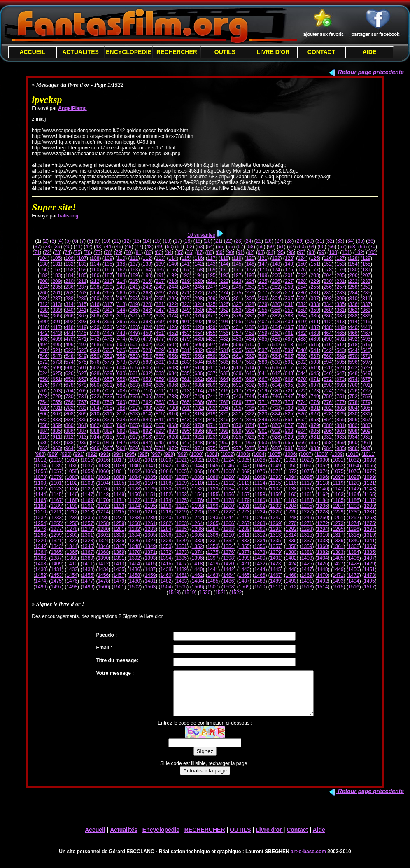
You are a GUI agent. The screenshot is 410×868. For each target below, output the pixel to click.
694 (276, 385)
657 (134, 379)
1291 (276, 529)
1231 (369, 512)
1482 (166, 581)
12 (127, 241)
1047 (244, 466)
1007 (306, 454)
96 (291, 252)
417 (56, 327)
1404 (323, 558)
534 (224, 350)
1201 (244, 506)
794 (224, 408)
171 (237, 270)
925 (237, 437)
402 (198, 322)
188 (121, 275)
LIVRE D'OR (273, 52)
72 (47, 252)
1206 (323, 506)
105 (56, 258)
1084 (135, 477)
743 (237, 397)
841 (160, 420)
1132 (197, 489)
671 (315, 379)
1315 (307, 535)
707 (108, 391)
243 (160, 287)
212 (95, 281)
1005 (275, 454)
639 (237, 373)
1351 (182, 546)
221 (212, 281)
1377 (244, 552)
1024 (229, 460)
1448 (323, 569)
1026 (260, 460)
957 (315, 443)
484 (250, 339)
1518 (174, 593)
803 (340, 408)
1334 (260, 541)
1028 (291, 460)
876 (276, 425)
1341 (369, 541)
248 (224, 287)
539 (289, 350)
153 (340, 264)
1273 (338, 523)
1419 (213, 564)
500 (121, 345)
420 (95, 327)
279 (289, 293)
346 (147, 310)
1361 (338, 546)
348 (173, 310)
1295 (338, 529)
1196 (166, 506)
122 (276, 258)
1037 (87, 466)
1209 (369, 506)
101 (346, 252)
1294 (323, 529)
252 (276, 287)
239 (108, 287)
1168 (72, 500)
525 (108, 350)
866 (147, 425)
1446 (291, 569)
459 (263, 333)
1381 (307, 552)
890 (121, 431)
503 (160, 345)
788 (147, 408)
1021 (182, 460)
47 (139, 247)
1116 (291, 483)
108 (95, 258)
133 (82, 264)
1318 (354, 535)
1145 (56, 495)
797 (263, 408)
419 (82, 327)
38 (48, 247)
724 (328, 391)
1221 (213, 512)
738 (173, 397)
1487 (244, 581)
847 (237, 420)
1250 (323, 518)
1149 (119, 495)
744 (250, 397)
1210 (41, 512)
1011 (369, 454)
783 (82, 408)
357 (289, 310)
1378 (260, 552)
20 (208, 241)
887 (82, 431)
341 (82, 310)
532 (198, 350)
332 (302, 304)
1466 (260, 575)
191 (160, 275)
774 (302, 402)
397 (134, 322)
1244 (229, 518)
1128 (135, 489)
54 (210, 247)
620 (328, 368)
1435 (119, 569)
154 (354, 264)
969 (134, 448)
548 (70, 356)
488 (302, 339)
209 (56, 281)
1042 (166, 466)
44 (108, 247)
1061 (119, 471)
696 (302, 385)
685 (160, 385)
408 (276, 322)
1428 (354, 564)
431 (237, 327)
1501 (119, 587)
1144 (41, 495)
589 (263, 362)
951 (237, 443)
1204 (291, 506)
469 (56, 339)
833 (56, 420)
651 (56, 379)
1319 (369, 535)
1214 (103, 512)
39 (57, 247)
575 (82, 362)
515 (315, 345)
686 (173, 385)
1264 (197, 523)
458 (250, 333)
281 (315, 293)
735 (134, 397)
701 (366, 385)
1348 (135, 546)
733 (108, 397)
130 (44, 264)
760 (121, 402)
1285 (182, 529)
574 (70, 362)
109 (108, 258)
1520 (205, 593)
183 (56, 275)
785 (108, 408)
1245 (244, 518)
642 (276, 373)
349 (186, 310)
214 (121, 281)
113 (160, 258)
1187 (369, 500)
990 (66, 454)
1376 (229, 552)
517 (340, 345)
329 (263, 304)
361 (340, 310)
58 (250, 247)
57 (241, 247)
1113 (244, 483)
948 (198, 443)
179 (340, 270)
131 (56, 264)
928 (276, 437)
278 (276, 293)
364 (44, 316)
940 (95, 443)
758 (95, 402)
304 (276, 299)
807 (56, 414)
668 (276, 379)
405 (237, 322)
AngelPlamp (72, 108)
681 (108, 385)
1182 (291, 500)
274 (224, 293)
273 (212, 293)
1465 (244, 575)
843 (186, 420)
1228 (323, 512)
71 (37, 252)
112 (147, 258)
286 (44, 299)
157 (56, 270)
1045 (213, 466)
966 (95, 448)
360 (328, 310)
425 (160, 327)
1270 (291, 523)
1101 (56, 483)
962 (44, 448)
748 (302, 397)
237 (82, 287)
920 (173, 437)
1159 (276, 495)
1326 (135, 541)
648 (354, 373)
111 (134, 258)
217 (160, 281)
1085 (150, 477)
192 (173, 275)
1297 (369, 529)
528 (147, 350)
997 (156, 454)
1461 (182, 575)
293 (134, 299)
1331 (213, 541)
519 (366, 345)
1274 (354, 523)
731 (82, 397)
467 (366, 333)
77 (98, 252)
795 (237, 408)
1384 (354, 552)
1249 (307, 518)
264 (95, 293)
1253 (369, 518)
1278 (72, 529)
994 (117, 454)
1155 (213, 495)
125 (315, 258)
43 (98, 247)
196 (224, 275)
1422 (260, 564)
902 (276, 431)
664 (224, 379)
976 (224, 448)
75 (78, 252)
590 (276, 362)
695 (289, 385)
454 (198, 333)
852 (302, 420)
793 (212, 408)
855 (340, 420)
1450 (354, 569)
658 (147, 379)
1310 (229, 535)
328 (250, 304)
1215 (119, 512)
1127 (119, 489)
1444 (260, 569)
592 (302, 362)
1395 (182, 558)
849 (263, 420)
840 (147, 420)
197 (237, 275)
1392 (135, 558)
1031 (338, 460)
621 (340, 368)
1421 (244, 564)
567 (315, 356)
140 (173, 264)
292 (121, 299)
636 (198, 373)
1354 (229, 546)
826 (302, 414)
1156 (229, 495)
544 (354, 350)
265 (108, 293)
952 (250, 443)
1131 (182, 489)
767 (212, 402)
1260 (135, 523)
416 (44, 327)
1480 (135, 581)
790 (173, 408)
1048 (260, 466)
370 (121, 316)
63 (302, 247)
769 (237, 402)
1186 (354, 500)
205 (340, 275)
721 (289, 391)
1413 (119, 564)
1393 (150, 558)
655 (108, 379)
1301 (87, 535)
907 (340, 431)
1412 (103, 564)
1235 (87, 518)
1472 (354, 575)
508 (224, 345)
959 (340, 443)
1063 (150, 471)
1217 (150, 512)
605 (134, 368)
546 (44, 356)
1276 (41, 529)
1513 (307, 587)
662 (198, 379)
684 (147, 385)
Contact (297, 838)
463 (315, 333)
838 (121, 420)
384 (302, 316)
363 (366, 310)
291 (108, 299)
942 (121, 443)
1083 (119, 477)
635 (186, 373)
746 (276, 397)
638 (224, 373)
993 (105, 454)
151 (315, 264)
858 (44, 425)
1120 (354, 483)
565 (289, 356)
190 (147, 275)
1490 (291, 581)
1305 (150, 535)
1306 (166, 535)
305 (289, 299)
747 (289, 397)
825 (289, 414)
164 (147, 270)
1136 (260, 489)
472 (95, 339)
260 (44, 293)
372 (147, 316)
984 (328, 448)
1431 (56, 569)
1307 (182, 535)
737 (160, 397)
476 (147, 339)
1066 (197, 471)
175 (289, 270)
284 (354, 293)
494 (44, 345)
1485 (213, 581)
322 (173, 304)
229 (315, 281)
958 (328, 443)
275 (237, 293)
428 (198, 327)
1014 (72, 460)
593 (315, 362)
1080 (72, 477)
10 (106, 241)
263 (82, 293)
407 (263, 322)
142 (198, 264)
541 (315, 350)
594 (328, 362)
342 (95, 310)
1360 (323, 546)
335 (340, 304)
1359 (307, 546)
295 (160, 299)
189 (134, 275)
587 (237, 362)
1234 (72, 518)
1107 (150, 483)
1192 (103, 506)
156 (44, 270)
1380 (291, 552)
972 (173, 448)
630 (121, 373)
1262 (166, 523)
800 (302, 408)
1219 (182, 512)
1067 (213, 471)
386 (328, 316)
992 (92, 454)
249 (237, 287)
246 (198, 287)
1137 (276, 489)
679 (82, 385)
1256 (72, 523)
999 (182, 454)
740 (198, 397)
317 (108, 304)
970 (147, 448)
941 (108, 443)
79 (118, 252)
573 (56, 362)
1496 (41, 587)
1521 (221, 593)
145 (237, 264)
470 (70, 339)
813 (134, 414)
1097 (338, 477)
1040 (135, 466)
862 (95, 425)
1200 (229, 506)
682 (121, 385)
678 (70, 385)
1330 (197, 541)
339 (56, 310)
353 (237, 310)
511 (263, 345)
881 (340, 425)
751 (340, 397)
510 (250, 345)
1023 (213, 460)
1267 (244, 523)
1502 (135, 587)
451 (160, 333)
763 (160, 402)
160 (95, 270)
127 (340, 258)
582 (173, 362)
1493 (338, 581)
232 (354, 281)
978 (250, 448)
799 (289, 408)
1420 (229, 564)
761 (134, 402)
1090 (229, 477)
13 (137, 241)
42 (88, 247)
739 (186, 397)
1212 (72, 512)
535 (237, 350)
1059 (87, 471)
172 (250, 270)
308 (328, 299)
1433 (87, 569)
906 (328, 431)
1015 (87, 460)
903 (289, 431)
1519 (190, 593)
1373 (182, 552)
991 (79, 454)
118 (224, 258)
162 (121, 270)
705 (82, 391)
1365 (56, 552)
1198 (197, 506)
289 (82, 299)
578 (121, 362)
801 (315, 408)
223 (237, 281)
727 (366, 391)
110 (121, 258)
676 (44, 385)
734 (121, 397)
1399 (244, 558)
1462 (197, 575)
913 (82, 437)
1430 (41, 569)
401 (186, 322)
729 (56, 397)
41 (78, 247)
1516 (354, 587)
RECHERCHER (177, 52)
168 (198, 270)
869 (186, 425)
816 (173, 414)
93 (260, 252)
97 (301, 252)
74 (67, 252)
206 (354, 275)
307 (315, 299)
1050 (291, 466)
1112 (229, 483)
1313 (276, 535)
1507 (213, 587)
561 (237, 356)
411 (315, 322)
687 (186, 385)
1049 (276, 466)
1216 (135, 512)
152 (328, 264)
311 (366, 299)
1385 (369, 552)
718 (250, 391)
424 (147, 327)
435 (289, 327)
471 (82, 339)
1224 (260, 512)
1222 (229, 512)
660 (173, 379)
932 (328, 437)
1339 (338, 541)
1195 (150, 506)
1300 (72, 535)
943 (134, 443)
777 (340, 402)
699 (340, 385)
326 (224, 304)
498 (95, 345)
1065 (182, 471)
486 (276, 339)
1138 (291, 489)
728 (44, 397)
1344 (72, 546)
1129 (150, 489)
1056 (41, 471)
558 (198, 356)
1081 (87, 477)
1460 (166, 575)
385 (315, 316)
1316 (323, 535)
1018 (135, 460)
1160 (291, 495)
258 (354, 287)
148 (276, 264)
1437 (150, 569)
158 (70, 270)
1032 (354, 460)
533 (212, 350)
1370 (135, 552)
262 (70, 293)
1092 (260, 477)
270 (173, 293)
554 (147, 356)
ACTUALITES (80, 52)
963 (56, 448)
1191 (87, 506)
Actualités (124, 838)
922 (198, 437)
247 (212, 287)
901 (263, 431)
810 (95, 414)
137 (134, 264)
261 (56, 293)
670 (302, 379)
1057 (56, 471)
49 (159, 247)
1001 (212, 454)
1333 (244, 541)
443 (56, 333)
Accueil (95, 838)
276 (250, 293)
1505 (182, 587)
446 (95, 333)
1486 (229, 581)
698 (328, 385)
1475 (56, 581)
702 (44, 391)
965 (82, 448)
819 (212, 414)
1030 (323, 460)
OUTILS (225, 52)
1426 (323, 564)
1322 (72, 541)
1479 (119, 581)
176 (302, 270)
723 (315, 391)
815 (160, 414)
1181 (276, 500)
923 (212, 437)
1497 (56, 587)
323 (186, 304)
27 (279, 241)
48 (149, 247)
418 (70, 327)
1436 (135, 569)
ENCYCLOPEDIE (128, 52)
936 (44, 443)
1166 (41, 500)
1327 (150, 541)
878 (302, 425)
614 (250, 368)
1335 (276, 541)
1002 (228, 454)
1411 (87, 564)
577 (108, 362)
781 (56, 408)
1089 (213, 477)
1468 (291, 575)
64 (312, 247)
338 (44, 310)
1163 (338, 495)
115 (186, 258)
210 (70, 281)
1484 (197, 581)
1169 (87, 500)
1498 (72, 587)
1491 (307, 581)
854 (328, 420)
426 (173, 327)
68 (352, 247)
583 (186, 362)
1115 (276, 483)
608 (173, 368)
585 (212, 362)
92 (250, 252)
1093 (276, 477)
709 (134, 391)
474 (121, 339)
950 (224, 443)
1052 (323, 466)
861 (82, 425)
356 (276, 310)
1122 (41, 489)
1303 (119, 535)
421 (108, 327)
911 (56, 437)
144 (224, 264)
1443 (244, 569)
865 (134, 425)
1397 (213, 558)
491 (340, 339)
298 (198, 299)
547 (56, 356)
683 (134, 385)
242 (147, 287)
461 (289, 333)
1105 (119, 483)
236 (70, 287)
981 (289, 448)
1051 (307, 466)
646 (328, 373)
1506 (197, 587)
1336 (291, 541)
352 (224, 310)
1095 (307, 477)
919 (160, 437)
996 (143, 454)
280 (302, 293)
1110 (197, 483)
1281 (119, 529)
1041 (150, 466)
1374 (197, 552)
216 (147, 281)
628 (95, 373)
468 (44, 339)
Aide (319, 838)
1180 (260, 500)
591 (289, 362)
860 (70, 425)
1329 (182, 541)
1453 (56, 575)
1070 (260, 471)
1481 (150, 581)
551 (108, 356)
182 (44, 275)
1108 (166, 483)
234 (44, 287)
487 (289, 339)
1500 (103, 587)
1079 (56, 477)
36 (370, 241)
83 (159, 252)
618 (302, 368)
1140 (323, 489)
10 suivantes (201, 235)
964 (70, 448)
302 (250, 299)
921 (186, 437)
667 (263, 379)
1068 (229, 471)
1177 (213, 500)
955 (289, 443)
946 (173, 443)
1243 (213, 518)
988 (40, 454)
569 (340, 356)
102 (359, 252)
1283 (150, 529)
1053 (338, 466)
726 (354, 391)
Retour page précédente (366, 72)
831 (366, 414)
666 (250, 379)
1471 (338, 575)
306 (302, 299)
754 (44, 402)
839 (134, 420)
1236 (103, 518)
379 (237, 316)
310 (354, 299)
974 (198, 448)
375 (186, 316)
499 (108, 345)
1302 (103, 535)
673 (340, 379)
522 (70, 350)
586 (224, 362)
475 (134, 339)
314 (70, 304)
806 (44, 414)
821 (237, 414)
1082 (103, 477)
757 (82, 402)
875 (263, 425)
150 (302, 264)
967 (108, 448)
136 (121, 264)
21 (218, 241)
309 (340, 299)
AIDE (369, 52)
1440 (197, 569)
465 (340, 333)
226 (276, 281)
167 (186, 270)
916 (121, 437)
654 (95, 379)
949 (212, 443)
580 (147, 362)
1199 (213, 506)
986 (354, 448)
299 (212, 299)
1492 (323, 581)
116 (198, 258)
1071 (276, 471)
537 (263, 350)
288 (70, 299)
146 (250, 264)
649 (366, 373)
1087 (182, 477)
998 (169, 454)
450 (147, 333)
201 (289, 275)
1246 (260, 518)
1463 (213, 575)
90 (230, 252)
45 (118, 247)
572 (44, 362)
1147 (87, 495)
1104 (103, 483)
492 (354, 339)
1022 (197, 460)
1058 (72, 471)
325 (212, 304)
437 (315, 327)
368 (95, 316)
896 (198, 431)
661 (186, 379)
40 (68, 247)
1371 (150, 552)
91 (240, 252)
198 (250, 275)
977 (237, 448)
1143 (369, 489)
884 (44, 431)
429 (212, 327)
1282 (135, 529)
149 (289, 264)
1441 (213, 569)
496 (70, 345)
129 (366, 258)
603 (108, 368)
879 (315, 425)
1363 (369, 546)
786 (121, 408)
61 (281, 247)
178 (328, 270)
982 (302, 448)
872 (224, 425)
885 (56, 431)
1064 (166, 471)
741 (212, 397)
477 (160, 339)
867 (160, 425)
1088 (197, 477)
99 (321, 252)
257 (340, 287)
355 (263, 310)
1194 (135, 506)
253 (289, 287)
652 (70, 379)
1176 (197, 500)
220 (198, 281)
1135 (244, 489)
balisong (68, 216)
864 (121, 425)
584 (198, 362)
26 (269, 241)
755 (56, 402)
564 (276, 356)
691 (237, 385)
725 (340, 391)
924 (224, 437)
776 (328, 402)
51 (180, 247)
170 (224, 270)
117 (212, 258)
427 (186, 327)
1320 (41, 541)
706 (95, 391)
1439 (182, 569)
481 (212, 339)
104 (44, 258)
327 (237, 304)
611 (212, 368)
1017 (119, 460)
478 (173, 339)
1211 (56, 512)
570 (354, 356)
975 (212, 448)
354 (250, 310)
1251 (338, 518)
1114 (260, 483)
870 (198, 425)
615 (263, 368)
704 (70, 391)
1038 (103, 466)
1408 (41, 564)
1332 (229, 541)
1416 (166, 564)
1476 (72, 581)
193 (186, 275)
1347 (119, 546)
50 (169, 247)
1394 (166, 558)
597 (366, 362)
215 (134, 281)
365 (56, 316)
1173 (150, 500)
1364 (41, 552)
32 (330, 241)
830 (354, 414)
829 (340, 414)
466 (354, 333)
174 (276, 270)
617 (289, 368)
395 (108, 322)
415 (366, 322)
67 (342, 247)
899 (237, 431)
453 (186, 333)
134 (95, 264)
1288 (229, 529)
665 (237, 379)
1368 (103, 552)
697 (315, 385)
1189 (56, 506)
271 (186, 293)
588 (250, 362)
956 (302, 443)
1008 (322, 454)
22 (228, 241)
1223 (244, 512)
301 (237, 299)
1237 (119, 518)
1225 (276, 512)
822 (250, 414)
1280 (103, 529)
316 (95, 304)
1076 (354, 471)
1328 (166, 541)
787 (134, 408)
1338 (323, 541)
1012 (41, 460)
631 (134, 373)
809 (82, 414)
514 (302, 345)
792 (198, 408)
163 (134, 270)
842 (173, 420)
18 (188, 241)
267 (134, 293)
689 (212, 385)
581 (160, 362)
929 (289, 437)
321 (160, 304)
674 (354, 379)
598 (44, 368)
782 (70, 408)
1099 (369, 477)
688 (198, 385)
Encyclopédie (161, 838)
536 (250, 350)
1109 (182, 483)
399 (160, 322)
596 (354, 362)
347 (160, 310)
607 (160, 368)
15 (157, 241)
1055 (369, 466)
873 (237, 425)
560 (224, 356)
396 (121, 322)
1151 (150, 495)
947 (186, 443)
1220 (197, 512)
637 (212, 373)
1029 (307, 460)
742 (224, 397)
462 (302, 333)
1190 (72, 506)
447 (108, 333)
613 (237, 368)
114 (173, 258)
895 (186, 431)
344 (121, 310)
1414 (135, 564)
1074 (323, 471)
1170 (103, 500)
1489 (276, 581)
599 (56, 368)
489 (315, 339)
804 (354, 408)
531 (186, 350)
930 (302, 437)
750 (328, 397)
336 (354, 304)
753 (366, 397)
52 (190, 247)
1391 (119, 558)
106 (70, 258)
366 (70, 316)
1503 (150, 587)
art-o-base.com (308, 860)
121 (263, 258)
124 (302, 258)
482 (224, 339)
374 (173, 316)
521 (56, 350)
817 (186, 414)
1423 (276, 564)
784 (95, 408)
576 (95, 362)
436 (302, 327)
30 (309, 241)
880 (328, 425)
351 (212, 310)
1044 (197, 466)
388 (354, 316)
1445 (276, 569)
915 (108, 437)
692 (250, 385)
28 (289, 241)
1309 (213, 535)
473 (108, 339)
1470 (323, 575)
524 (95, 350)
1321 (56, 541)
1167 (56, 500)
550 (95, 356)
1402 (291, 558)
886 (70, 431)
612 (224, 368)
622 (354, 368)
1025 (244, 460)
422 (121, 327)
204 (328, 275)
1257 (87, 523)
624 (44, 373)
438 (328, 327)
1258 (103, 523)
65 (322, 247)
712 (173, 391)
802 (328, 408)
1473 (369, 575)
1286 (197, 529)
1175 (182, 500)
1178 (229, 500)
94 (271, 252)
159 (82, 270)
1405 (338, 558)
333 (315, 304)
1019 (150, 460)
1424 (291, 564)
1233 (56, 518)
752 (354, 397)
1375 (213, 552)
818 (198, 414)
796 (250, 408)
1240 (166, 518)
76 (87, 252)
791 (186, 408)
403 (212, 322)
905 (315, 431)
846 (224, 420)
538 (276, 350)
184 (70, 275)
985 (340, 448)
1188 (41, 506)
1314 (291, 535)
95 (281, 252)
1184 (323, 500)
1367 (87, 552)
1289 (244, 529)
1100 (41, 483)
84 (169, 252)
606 (147, 368)
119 (237, 258)
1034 (41, 466)
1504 (166, 587)
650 (44, 379)
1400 (260, 558)
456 (224, 333)
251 (263, 287)
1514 (323, 587)
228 (302, 281)
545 (366, 350)
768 (224, 402)
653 (82, 379)
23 (238, 241)
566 (302, 356)
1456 (103, 575)
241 (134, 287)
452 (173, 333)
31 (320, 241)
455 (212, 333)
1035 (56, 466)
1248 (291, 518)
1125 (87, 489)
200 (276, 275)
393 (82, 322)
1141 (338, 489)
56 (230, 247)
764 (173, 402)
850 (276, 420)
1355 (244, 546)
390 (44, 322)
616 (276, 368)
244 (173, 287)
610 (198, 368)
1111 (213, 483)
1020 (166, 460)
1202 (260, 506)
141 (186, 264)
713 (186, 391)
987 (366, 448)
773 (289, 402)
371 (134, 316)
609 (186, 368)
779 (366, 402)
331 (289, 304)
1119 (338, 483)
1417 (182, 564)
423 (134, 327)
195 (212, 275)
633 (160, 373)
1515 (338, 587)
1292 (291, 529)
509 (237, 345)
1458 (135, 575)
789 (160, 408)
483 (237, 339)
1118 (323, 483)
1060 (103, 471)
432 (250, 327)
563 (263, 356)
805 (366, 408)
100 (333, 252)
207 (366, 275)
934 (354, 437)
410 (302, 322)
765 (186, 402)
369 (108, 316)
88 (210, 252)
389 (366, 316)
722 (302, 391)
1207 (338, 506)
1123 (56, 489)
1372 (166, 552)
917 (134, 437)
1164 (354, 495)
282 (328, 293)
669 (289, 379)
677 (56, 385)
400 (173, 322)
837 (108, 420)
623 (366, 368)
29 (299, 241)
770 (250, 402)
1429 (369, 564)
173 (263, 270)
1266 (229, 523)
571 (366, 356)
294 (147, 299)
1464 (229, 575)
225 (263, 281)
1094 (291, 477)
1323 (87, 541)
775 (315, 402)
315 (82, 304)
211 (82, 281)
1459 (150, 575)
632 (147, 373)
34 (350, 241)
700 (354, 385)
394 (95, 322)
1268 (260, 523)
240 (121, 287)
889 (108, 431)
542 (328, 350)
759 (108, 402)
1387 (56, 558)
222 (224, 281)
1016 (103, 460)
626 (70, 373)
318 (121, 304)
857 (366, 420)
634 (173, 373)
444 (70, 333)
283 (340, 293)
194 (198, 275)
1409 (56, 564)
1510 (260, 587)
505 (186, 345)
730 (70, 397)
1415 (150, 564)
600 (70, 368)
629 (108, 373)
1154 (197, 495)
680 (95, 385)
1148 (103, 495)
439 (340, 327)
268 (147, 293)
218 (173, 281)
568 (328, 356)
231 (340, 281)
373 (160, 316)
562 (250, 356)
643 (289, 373)
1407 (369, 558)
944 (147, 443)
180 (354, 270)
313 (56, 304)
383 (289, 316)
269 (160, 293)
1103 (87, 483)
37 (37, 247)
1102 (72, 483)
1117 (307, 483)
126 (328, 258)
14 (147, 241)
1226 (291, 512)
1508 (229, 587)
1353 (213, 546)
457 (237, 333)
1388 (72, 558)
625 (56, 373)
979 (263, 448)
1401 (276, 558)
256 (328, 287)
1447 (307, 569)
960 (354, 443)
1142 (354, 489)
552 (121, 356)
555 (160, 356)
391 (56, 322)
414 (354, 322)
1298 (41, 535)
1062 (135, 471)
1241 (182, 518)
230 (328, 281)
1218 (166, 512)
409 (289, 322)
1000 (197, 454)
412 (328, 322)
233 (366, 281)
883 (366, 425)
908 (354, 431)
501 (134, 345)
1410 (72, 564)
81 (139, 252)
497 (82, 345)
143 (212, 264)
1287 (213, 529)
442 (44, 333)
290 (95, 299)
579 (134, 362)
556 (173, 356)
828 (328, 414)
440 (354, 327)
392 (70, 322)
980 (276, 448)
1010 (353, 454)
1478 (103, 581)
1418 (197, 564)
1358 (291, 546)
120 (250, 258)
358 (302, 310)
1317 (338, 535)
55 (220, 247)
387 (340, 316)
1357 (276, 546)
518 (354, 345)
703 (56, 391)
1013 (56, 460)
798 (276, 408)
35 (360, 241)
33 (340, 241)
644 (302, 373)
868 (173, 425)
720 (276, 391)
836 (95, 420)
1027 (276, 460)
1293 (307, 529)
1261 (150, 523)
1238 (135, 518)
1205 (307, 506)
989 (53, 454)
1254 (41, 523)
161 (108, 270)
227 (289, 281)
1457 (119, 575)
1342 (41, 546)
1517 (369, 587)
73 (57, 252)
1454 (72, 575)
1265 (213, 523)
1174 (166, 500)
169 (212, 270)
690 (224, 385)
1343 (56, 546)
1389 (87, 558)
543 (340, 350)
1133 (213, 489)
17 (177, 241)
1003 (243, 454)
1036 (72, 466)
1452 (41, 575)
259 (366, 287)
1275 (369, 523)
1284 (166, 529)
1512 (291, 587)
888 (95, 431)
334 (328, 304)
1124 (72, 489)
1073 (307, 471)
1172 (135, 500)
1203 (276, 506)
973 (186, 448)
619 (315, 368)
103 (372, 252)
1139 (307, 489)
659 (160, 379)
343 (108, 310)
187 (108, 275)
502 (147, 345)
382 (276, 316)
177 (315, 270)
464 (328, 333)
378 (224, 316)
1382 (323, 552)
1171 (119, 500)
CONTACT (321, 52)
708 (121, 391)
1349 (150, 546)
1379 (276, 552)
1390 (103, 558)
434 (276, 327)
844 (198, 420)
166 (173, 270)
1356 (260, 546)
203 (315, 275)
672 (328, 379)
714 (198, 391)
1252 (354, 518)
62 (291, 247)
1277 (56, 529)
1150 (135, 495)
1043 (182, 466)
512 (276, 345)
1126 (103, 489)
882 (354, 425)
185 (82, 275)
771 (263, 402)
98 (311, 252)
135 (108, 264)
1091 (244, 477)
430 (224, 327)
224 (250, 281)
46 (129, 247)
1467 (276, 575)
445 (82, 333)
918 (147, 437)
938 (70, 443)
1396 (197, 558)
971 (160, 448)
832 (44, 420)
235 (56, 287)
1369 (119, 552)
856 (354, 420)
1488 (260, 581)
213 (108, 281)
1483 (182, 581)
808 (70, 414)
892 (147, 431)
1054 (354, 466)
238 (95, 287)
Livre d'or (269, 838)
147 (263, 264)
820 (224, 414)
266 (121, 293)
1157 (244, 495)
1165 (369, 495)
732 (95, 397)
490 (328, 339)
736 (147, 397)
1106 (135, 483)
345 (134, 310)
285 (366, 293)
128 (354, 258)
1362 (354, 546)
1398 (229, 558)
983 (315, 448)
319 (134, 304)
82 (149, 252)
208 (44, 281)
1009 (337, 454)
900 (250, 431)
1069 (244, 471)
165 (160, 270)
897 (212, 431)
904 (302, 431)
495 (56, 345)
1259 (119, 523)
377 (212, 316)
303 (263, 299)
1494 (354, 581)
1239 (150, 518)
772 (276, 402)
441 (366, 327)
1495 (369, 581)
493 (366, 339)
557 (186, 356)
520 (44, 350)
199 (263, 275)
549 (82, 356)
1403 (307, 558)
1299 (56, 535)
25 (259, 241)
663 (212, 379)
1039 (119, 466)
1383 (338, 552)
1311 (244, 535)
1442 (229, 569)
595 (340, 362)
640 (250, 373)
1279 (87, 529)
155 (366, 264)
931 (315, 437)
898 (224, 431)
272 (198, 293)
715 (212, 391)
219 (186, 281)
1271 (307, 523)
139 (160, 264)
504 (173, 345)
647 (340, 373)
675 (366, 379)
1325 (119, 541)
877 (289, 425)
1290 (260, 529)
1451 (369, 569)
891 (134, 431)
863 (108, 425)
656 (121, 379)
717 (237, 391)
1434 (103, 569)
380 (250, 316)
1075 (338, 471)
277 (263, 293)
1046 (229, 466)
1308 (197, 535)
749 (315, 397)
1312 (260, 535)
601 (82, 368)
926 (250, 437)
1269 (276, 523)
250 (250, 287)
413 (340, 322)
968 (121, 448)
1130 (166, 489)
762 (147, 402)
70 (373, 247)
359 (315, 310)
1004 (259, 454)
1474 (41, 581)
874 (250, 425)
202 (302, 275)
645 (315, 373)
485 (263, 339)
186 (95, 275)
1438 (166, 569)
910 (44, 437)
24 (248, 241)
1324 (103, 541)
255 (315, 287)
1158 (260, 495)
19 (198, 241)
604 (121, 368)
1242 (197, 518)
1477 (87, 581)
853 (315, 420)
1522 (236, 593)
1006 (290, 454)
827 (315, 414)
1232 (41, 518)
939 (82, 443)
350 (198, 310)
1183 (307, 500)
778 (354, 402)
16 (167, 241)
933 (340, 437)
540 (302, 350)
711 (160, 391)
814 (147, 414)
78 (108, 252)
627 (82, 373)
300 (224, 299)
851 (289, 420)
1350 (166, 546)
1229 (338, 512)
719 (263, 391)
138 (147, 264)
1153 (182, 495)
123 (289, 258)
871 (212, 425)
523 (82, 350)
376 (198, 316)
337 (366, 304)
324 (198, 304)
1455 (87, 575)
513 (289, 345)
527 (134, 350)
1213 (87, 512)
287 (56, 299)
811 (108, 414)
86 (189, 252)
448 (121, 333)
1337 (307, 541)
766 (198, 402)
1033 (369, 460)
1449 (338, 569)
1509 (244, 587)
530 (173, 350)
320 (147, 304)
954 (276, 443)
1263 (182, 523)
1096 (323, 477)
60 (271, 247)
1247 (276, 518)
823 (263, 414)
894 (173, 431)
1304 (135, 535)
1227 (307, 512)
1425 (307, 564)
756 (70, 402)
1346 (103, 546)
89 (220, 252)
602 (95, 368)
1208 (354, 506)
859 (56, 425)
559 (212, 356)
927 (263, 437)
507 (212, 345)
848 (250, 420)
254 (302, 287)
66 (332, 247)
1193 (119, 506)
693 (263, 385)
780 (44, 408)
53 (200, 247)
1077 (369, 471)
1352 (197, 546)
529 (160, 350)
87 (199, 252)
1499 (87, 587)
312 (44, 304)
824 (276, 414)
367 (82, 316)
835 (82, 420)
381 (263, 316)
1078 (41, 477)
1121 (369, 483)
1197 (182, 506)
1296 (354, 529)
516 (328, 345)
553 (134, 356)
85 (179, 252)
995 (130, 454)
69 (362, 247)
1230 (354, 512)
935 (366, 437)
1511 (276, 587)
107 (82, 258)
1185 (338, 500)
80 (128, 252)
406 (250, 322)
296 (173, 299)
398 (147, 322)
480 (198, 339)
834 (70, 420)
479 (186, 339)
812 (121, 414)
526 (121, 350)
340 (70, 310)
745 (263, 397)
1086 (166, 477)
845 (212, 420)
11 (116, 241)
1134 (229, 489)
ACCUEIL (32, 52)
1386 (41, 558)
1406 (354, 558)
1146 (72, 495)
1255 (56, 523)
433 (263, 327)
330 (276, 304)
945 (160, 443)
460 (276, 333)
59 (261, 247)
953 (263, 443)
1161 (307, 495)
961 (366, 443)
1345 (87, 546)
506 (198, 345)
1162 (323, 495)
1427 (338, 564)
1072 (291, 471)
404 (224, 322)
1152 (166, 495)
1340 (354, 541)
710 (147, 391)
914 (95, 437)
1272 (323, 523)
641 (263, 373)
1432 (72, 569)
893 (160, 431)
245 (186, 287)
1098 (354, 477)
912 (70, 437)
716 (224, 391)
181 (366, 270)
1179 (244, 500)
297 (186, 299)
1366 (72, 552)
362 (354, 310)
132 (70, 264)
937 (56, 443)
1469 (307, 575)
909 (366, 431)
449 (134, 333)
